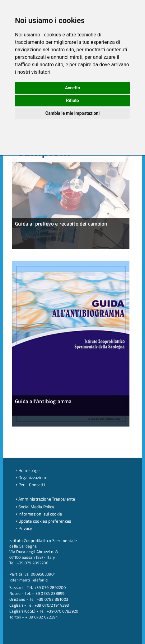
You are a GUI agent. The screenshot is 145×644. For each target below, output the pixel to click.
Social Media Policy (35, 507)
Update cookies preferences (43, 521)
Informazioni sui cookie (39, 514)
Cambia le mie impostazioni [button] (72, 113)
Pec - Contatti (30, 485)
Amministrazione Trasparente (45, 499)
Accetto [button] (73, 88)
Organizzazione (31, 477)
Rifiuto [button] (72, 100)
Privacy (24, 528)
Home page (28, 470)
